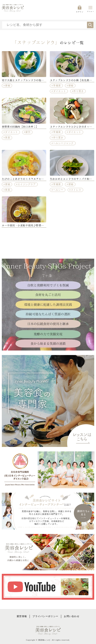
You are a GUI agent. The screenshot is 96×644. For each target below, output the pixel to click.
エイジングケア (27, 184)
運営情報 (22, 616)
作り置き (79, 91)
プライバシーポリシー (45, 616)
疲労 (28, 132)
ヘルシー (58, 190)
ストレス (76, 190)
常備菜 (57, 86)
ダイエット (60, 91)
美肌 (8, 138)
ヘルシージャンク (64, 143)
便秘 (8, 86)
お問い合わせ (72, 616)
